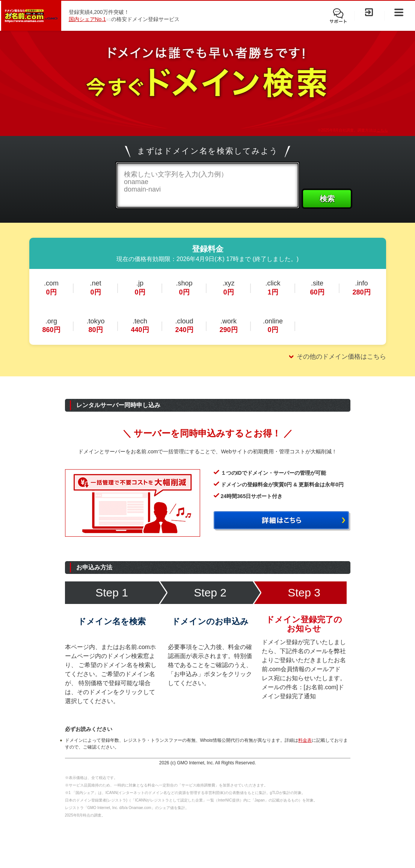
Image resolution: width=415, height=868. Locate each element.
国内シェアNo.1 (88, 19)
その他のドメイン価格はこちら (341, 357)
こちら (382, 130)
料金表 (305, 740)
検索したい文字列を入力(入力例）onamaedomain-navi (176, 182)
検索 (327, 199)
